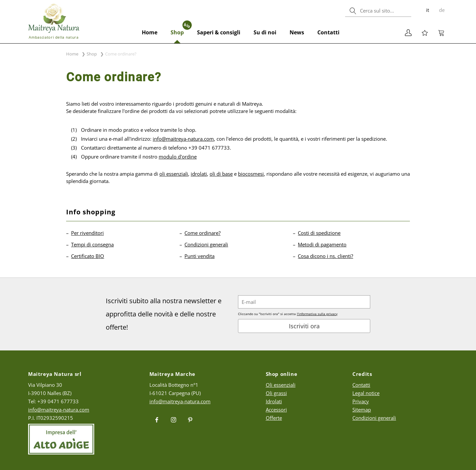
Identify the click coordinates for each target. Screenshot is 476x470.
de (442, 10)
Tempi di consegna (92, 244)
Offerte (274, 418)
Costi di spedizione (319, 233)
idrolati (199, 174)
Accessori (276, 410)
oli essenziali (174, 174)
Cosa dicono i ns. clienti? (325, 256)
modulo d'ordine (178, 157)
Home (150, 32)
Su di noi (265, 32)
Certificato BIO (88, 256)
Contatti (328, 32)
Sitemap (362, 410)
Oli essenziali (281, 385)
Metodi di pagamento (322, 244)
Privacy (361, 401)
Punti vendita (199, 256)
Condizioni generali (206, 244)
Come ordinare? (202, 233)
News (297, 32)
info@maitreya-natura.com (183, 139)
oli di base (221, 174)
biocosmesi (251, 174)
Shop (180, 29)
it (428, 10)
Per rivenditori (87, 233)
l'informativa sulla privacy (317, 314)
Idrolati (274, 401)
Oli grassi (276, 393)
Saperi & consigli (219, 32)
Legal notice (366, 393)
